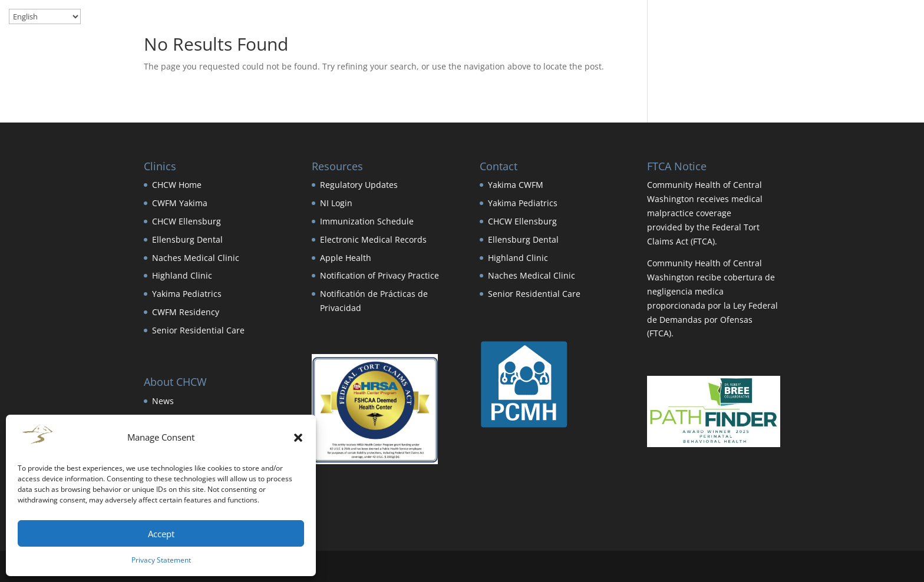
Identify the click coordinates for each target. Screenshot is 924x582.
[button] (298, 438)
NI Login (336, 203)
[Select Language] (45, 16)
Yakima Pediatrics (187, 294)
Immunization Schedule (367, 221)
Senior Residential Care (198, 330)
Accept (161, 534)
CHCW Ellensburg (187, 221)
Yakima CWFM (516, 185)
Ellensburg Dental (187, 239)
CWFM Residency (186, 312)
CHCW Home (177, 185)
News (163, 401)
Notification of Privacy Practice (379, 275)
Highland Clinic (182, 275)
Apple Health (346, 258)
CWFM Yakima (180, 203)
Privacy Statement (161, 560)
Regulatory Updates (359, 185)
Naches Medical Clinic (196, 258)
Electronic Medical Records (373, 239)
